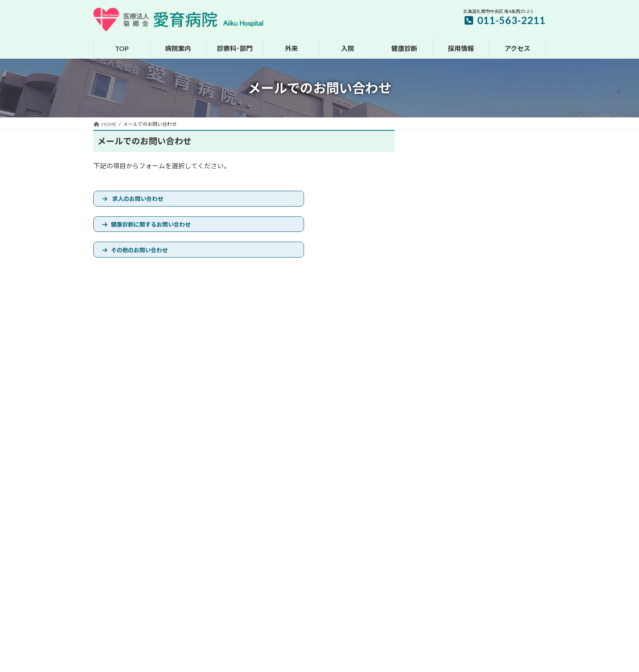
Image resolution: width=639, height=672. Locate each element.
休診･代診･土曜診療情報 (163, 451)
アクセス (263, 583)
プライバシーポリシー (276, 451)
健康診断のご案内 (273, 569)
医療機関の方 (331, 451)
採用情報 (263, 597)
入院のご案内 (268, 554)
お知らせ (111, 451)
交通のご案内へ (453, 517)
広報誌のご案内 (270, 625)
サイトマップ (221, 451)
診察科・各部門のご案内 (280, 526)
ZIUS (319, 663)
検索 (525, 149)
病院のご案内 (268, 512)
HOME (261, 498)
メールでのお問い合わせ (388, 451)
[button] (483, 277)
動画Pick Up (266, 640)
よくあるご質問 (270, 611)
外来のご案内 (268, 541)
